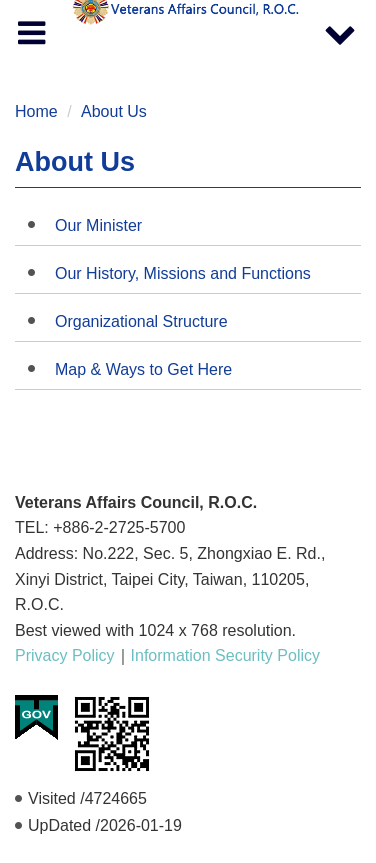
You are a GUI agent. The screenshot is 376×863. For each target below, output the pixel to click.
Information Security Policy (225, 655)
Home (36, 111)
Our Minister (98, 225)
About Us (114, 111)
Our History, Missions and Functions (183, 273)
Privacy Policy (65, 655)
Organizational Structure (141, 321)
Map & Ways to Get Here (143, 369)
